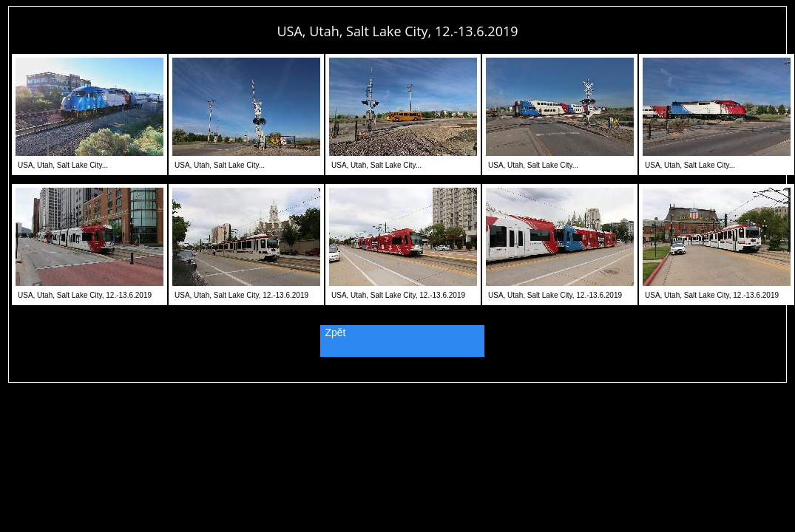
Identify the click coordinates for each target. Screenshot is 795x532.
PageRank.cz (398, 376)
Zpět (336, 332)
